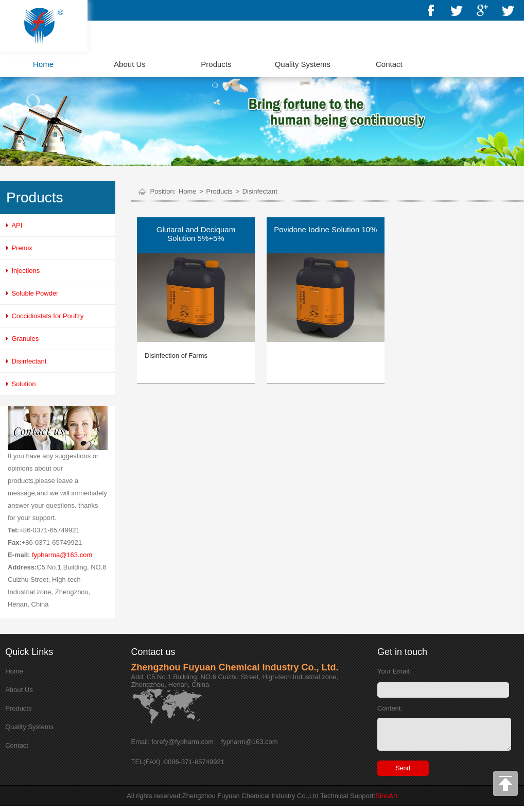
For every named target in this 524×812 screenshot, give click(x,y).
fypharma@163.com (62, 555)
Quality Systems (303, 64)
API (17, 225)
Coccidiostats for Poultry (47, 316)
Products (216, 64)
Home (43, 64)
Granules (25, 339)
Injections (25, 271)
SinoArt (386, 802)
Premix (22, 248)
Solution (23, 384)
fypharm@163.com (250, 742)
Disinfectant (29, 361)
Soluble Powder (35, 293)
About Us (130, 64)
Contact (389, 64)
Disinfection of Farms (176, 356)
